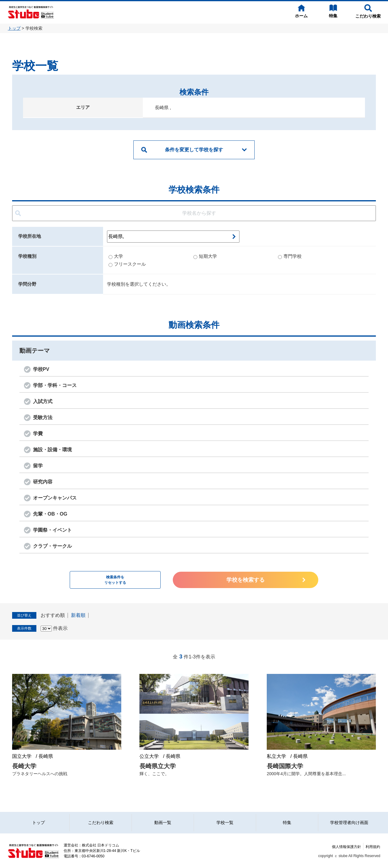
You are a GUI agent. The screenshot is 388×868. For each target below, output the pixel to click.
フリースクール (127, 264)
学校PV (41, 369)
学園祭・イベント (52, 530)
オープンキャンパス (55, 498)
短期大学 (205, 256)
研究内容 (43, 482)
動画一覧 (163, 823)
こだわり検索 (101, 823)
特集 (287, 823)
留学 (38, 466)
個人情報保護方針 (346, 847)
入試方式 (43, 401)
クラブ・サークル (52, 546)
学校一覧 (225, 823)
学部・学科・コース (55, 385)
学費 (38, 434)
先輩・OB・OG (50, 514)
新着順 (78, 615)
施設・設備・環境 (52, 450)
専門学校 (290, 256)
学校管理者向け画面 (349, 823)
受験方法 (43, 417)
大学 (116, 256)
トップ (14, 28)
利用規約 (373, 847)
